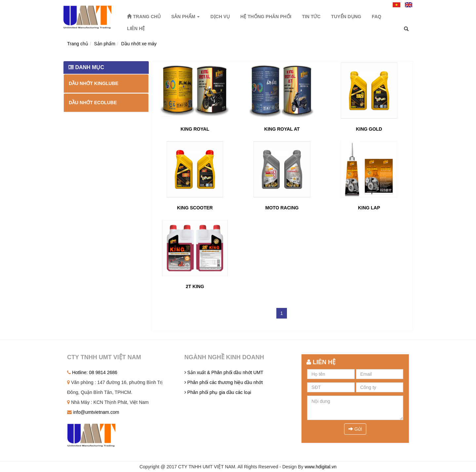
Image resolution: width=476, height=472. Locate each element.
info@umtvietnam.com (93, 412)
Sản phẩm (185, 17)
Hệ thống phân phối (266, 17)
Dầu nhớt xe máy (139, 44)
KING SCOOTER (195, 208)
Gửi (355, 429)
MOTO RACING (282, 208)
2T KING (195, 286)
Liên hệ (136, 28)
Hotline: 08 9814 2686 (92, 372)
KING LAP (369, 208)
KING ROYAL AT (282, 129)
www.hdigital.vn (321, 467)
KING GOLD (369, 129)
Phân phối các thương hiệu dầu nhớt (224, 382)
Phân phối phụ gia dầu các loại (218, 392)
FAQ (377, 17)
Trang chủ (144, 17)
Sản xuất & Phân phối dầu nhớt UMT (224, 372)
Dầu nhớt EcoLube (93, 103)
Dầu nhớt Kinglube (94, 83)
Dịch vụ (220, 17)
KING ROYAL (195, 129)
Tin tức (311, 17)
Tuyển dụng (346, 17)
